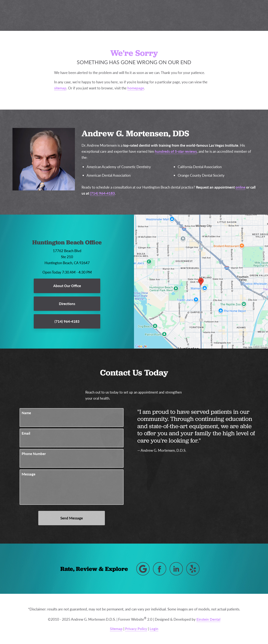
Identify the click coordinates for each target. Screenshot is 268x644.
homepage (136, 88)
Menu (245, 16)
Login (154, 629)
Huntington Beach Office (67, 242)
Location (196, 16)
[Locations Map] (201, 281)
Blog (121, 16)
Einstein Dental (208, 619)
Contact (220, 16)
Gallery (141, 16)
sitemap (60, 88)
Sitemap (116, 629)
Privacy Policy (136, 629)
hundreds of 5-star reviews (176, 151)
